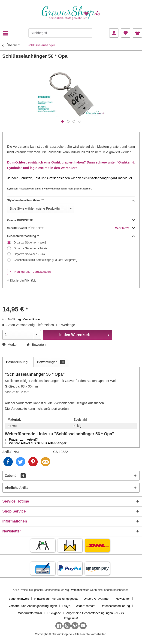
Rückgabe (54, 613)
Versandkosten (80, 590)
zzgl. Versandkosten (29, 319)
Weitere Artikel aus (36, 443)
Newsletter (123, 599)
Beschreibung (17, 362)
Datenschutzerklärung (115, 606)
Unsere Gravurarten (97, 599)
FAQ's (66, 606)
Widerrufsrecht (86, 606)
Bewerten (36, 345)
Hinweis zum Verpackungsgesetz (56, 599)
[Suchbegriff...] (60, 33)
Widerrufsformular (30, 613)
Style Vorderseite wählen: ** (71, 200)
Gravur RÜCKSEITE (71, 220)
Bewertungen (51, 362)
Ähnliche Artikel (17, 488)
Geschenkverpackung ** (71, 236)
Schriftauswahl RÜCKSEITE (71, 228)
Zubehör (15, 476)
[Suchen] (88, 33)
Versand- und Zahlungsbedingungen (33, 606)
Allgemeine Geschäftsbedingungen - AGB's (95, 613)
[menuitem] (7, 33)
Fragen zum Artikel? (21, 439)
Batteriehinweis (19, 599)
